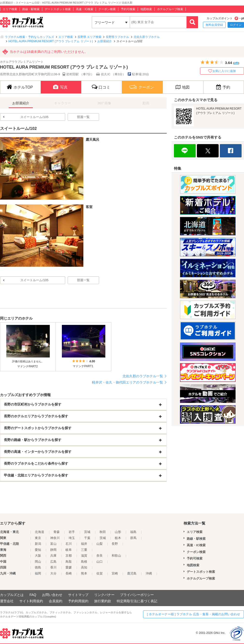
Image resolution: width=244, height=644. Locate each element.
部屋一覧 (83, 117)
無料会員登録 (214, 25)
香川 (53, 567)
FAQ (33, 595)
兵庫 (53, 556)
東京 (38, 538)
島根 (84, 562)
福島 (133, 532)
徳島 (38, 567)
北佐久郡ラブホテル (147, 37)
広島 (53, 562)
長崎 (69, 573)
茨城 (103, 538)
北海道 (39, 532)
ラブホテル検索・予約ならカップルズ (29, 37)
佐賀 (100, 573)
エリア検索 (10, 9)
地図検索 (146, 9)
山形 (118, 532)
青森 (57, 532)
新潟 (38, 544)
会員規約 (56, 601)
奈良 (100, 556)
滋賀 (84, 556)
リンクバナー (104, 595)
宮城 (87, 532)
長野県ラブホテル (117, 37)
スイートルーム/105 (34, 117)
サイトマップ (78, 595)
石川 (69, 544)
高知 (84, 567)
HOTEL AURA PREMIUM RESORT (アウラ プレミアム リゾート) (51, 41)
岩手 (72, 532)
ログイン (236, 25)
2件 (236, 63)
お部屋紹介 (105, 41)
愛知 (38, 550)
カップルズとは (12, 595)
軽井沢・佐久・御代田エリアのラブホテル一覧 (128, 382)
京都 (69, 556)
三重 (84, 550)
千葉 (87, 538)
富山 (53, 544)
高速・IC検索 (85, 9)
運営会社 (7, 601)
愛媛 (69, 567)
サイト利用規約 (31, 601)
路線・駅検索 (31, 9)
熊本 (84, 573)
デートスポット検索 (58, 9)
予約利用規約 (78, 601)
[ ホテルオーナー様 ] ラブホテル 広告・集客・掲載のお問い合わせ (194, 614)
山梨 (100, 544)
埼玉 (72, 538)
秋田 (103, 532)
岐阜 (69, 550)
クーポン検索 (107, 9)
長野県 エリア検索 (90, 37)
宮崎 (115, 573)
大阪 (38, 556)
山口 (100, 562)
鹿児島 (132, 573)
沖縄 (149, 573)
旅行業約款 (103, 601)
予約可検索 (128, 9)
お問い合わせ (52, 595)
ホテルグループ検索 (170, 9)
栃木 (118, 538)
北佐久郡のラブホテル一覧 (143, 376)
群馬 (133, 538)
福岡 (38, 573)
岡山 (38, 562)
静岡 (53, 550)
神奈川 (55, 538)
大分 (53, 573)
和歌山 (116, 556)
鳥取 (69, 562)
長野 (115, 544)
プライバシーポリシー (137, 595)
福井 (84, 544)
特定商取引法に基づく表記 (137, 601)
